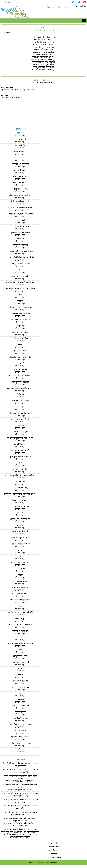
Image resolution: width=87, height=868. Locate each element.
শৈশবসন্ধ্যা (20, 637)
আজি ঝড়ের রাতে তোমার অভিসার (20, 413)
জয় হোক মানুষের (20, 766)
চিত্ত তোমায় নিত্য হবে (20, 731)
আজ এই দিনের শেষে (20, 444)
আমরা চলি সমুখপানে (20, 351)
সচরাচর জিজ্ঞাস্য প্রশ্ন (54, 850)
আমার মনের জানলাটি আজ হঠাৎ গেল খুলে (20, 388)
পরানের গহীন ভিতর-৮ (10, 812)
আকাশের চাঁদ (20, 326)
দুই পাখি (20, 158)
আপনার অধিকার (54, 847)
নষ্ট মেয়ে (7, 830)
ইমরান (25, 812)
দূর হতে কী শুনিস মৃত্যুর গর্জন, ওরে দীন (20, 438)
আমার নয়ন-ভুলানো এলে (20, 587)
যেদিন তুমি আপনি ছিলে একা (20, 264)
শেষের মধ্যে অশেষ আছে (20, 332)
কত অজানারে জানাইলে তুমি (20, 450)
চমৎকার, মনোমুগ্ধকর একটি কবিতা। (20, 790)
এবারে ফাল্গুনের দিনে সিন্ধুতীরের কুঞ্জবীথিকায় (20, 475)
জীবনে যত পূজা (20, 619)
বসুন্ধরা (20, 407)
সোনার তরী (50, 30)
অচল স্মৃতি (20, 550)
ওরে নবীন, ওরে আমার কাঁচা (20, 164)
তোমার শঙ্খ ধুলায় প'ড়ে (20, 488)
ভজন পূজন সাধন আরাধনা (20, 401)
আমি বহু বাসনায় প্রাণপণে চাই (20, 544)
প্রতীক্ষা (20, 345)
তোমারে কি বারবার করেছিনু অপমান (20, 357)
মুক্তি (20, 270)
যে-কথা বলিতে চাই (20, 170)
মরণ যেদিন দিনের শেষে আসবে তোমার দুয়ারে (20, 289)
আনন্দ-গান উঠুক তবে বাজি (20, 538)
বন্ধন (20, 693)
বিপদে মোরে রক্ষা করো (20, 152)
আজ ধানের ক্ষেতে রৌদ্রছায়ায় (20, 313)
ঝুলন (20, 650)
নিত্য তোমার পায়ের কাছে (20, 594)
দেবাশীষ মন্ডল (21, 830)
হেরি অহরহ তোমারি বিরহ (20, 338)
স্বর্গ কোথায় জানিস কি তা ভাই (20, 563)
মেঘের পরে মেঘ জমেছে (20, 189)
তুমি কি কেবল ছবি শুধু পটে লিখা (20, 201)
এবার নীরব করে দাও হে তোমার (20, 724)
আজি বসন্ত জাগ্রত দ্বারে (20, 176)
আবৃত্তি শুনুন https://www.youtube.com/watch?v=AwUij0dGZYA (20, 825)
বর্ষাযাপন (20, 301)
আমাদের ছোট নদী (20, 139)
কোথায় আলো (20, 569)
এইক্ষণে (20, 295)
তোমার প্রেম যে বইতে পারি (20, 681)
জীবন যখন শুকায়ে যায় (20, 245)
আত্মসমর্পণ (20, 426)
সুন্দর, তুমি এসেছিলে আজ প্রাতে (20, 457)
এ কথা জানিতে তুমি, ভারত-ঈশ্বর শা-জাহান (20, 282)
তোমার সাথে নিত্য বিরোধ (20, 706)
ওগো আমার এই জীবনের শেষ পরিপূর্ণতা (20, 251)
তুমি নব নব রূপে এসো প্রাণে (20, 500)
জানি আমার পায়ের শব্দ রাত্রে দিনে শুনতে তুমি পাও (20, 494)
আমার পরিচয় (8, 776)
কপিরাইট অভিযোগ (54, 858)
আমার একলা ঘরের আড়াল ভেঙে (20, 743)
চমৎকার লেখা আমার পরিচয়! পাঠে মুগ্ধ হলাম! (20, 781)
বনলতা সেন (5, 770)
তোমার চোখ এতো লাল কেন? (13, 818)
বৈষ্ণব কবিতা (20, 482)
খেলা (20, 556)
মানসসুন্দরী (20, 363)
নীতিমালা (54, 854)
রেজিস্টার (83, 6)
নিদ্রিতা (20, 575)
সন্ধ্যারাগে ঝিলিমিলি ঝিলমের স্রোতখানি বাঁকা (20, 257)
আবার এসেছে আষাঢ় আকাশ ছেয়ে (20, 195)
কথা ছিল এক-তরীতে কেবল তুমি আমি (20, 612)
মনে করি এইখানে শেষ (20, 718)
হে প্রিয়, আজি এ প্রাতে (20, 656)
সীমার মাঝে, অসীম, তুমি (20, 531)
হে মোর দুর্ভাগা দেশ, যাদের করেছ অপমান (20, 214)
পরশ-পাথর (20, 239)
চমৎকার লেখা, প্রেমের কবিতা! (20, 772)
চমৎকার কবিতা (20, 802)
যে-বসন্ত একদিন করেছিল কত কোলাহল (20, 643)
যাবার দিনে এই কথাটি (20, 469)
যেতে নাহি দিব (20, 145)
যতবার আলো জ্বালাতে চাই (20, 662)
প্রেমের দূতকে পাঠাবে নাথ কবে (20, 226)
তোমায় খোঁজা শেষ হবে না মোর (20, 519)
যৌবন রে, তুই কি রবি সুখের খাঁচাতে (20, 307)
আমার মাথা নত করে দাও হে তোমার (20, 208)
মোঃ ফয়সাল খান (22, 793)
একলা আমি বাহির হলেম (20, 432)
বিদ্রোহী (6, 764)
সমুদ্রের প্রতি (20, 513)
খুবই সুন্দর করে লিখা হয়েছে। (20, 815)
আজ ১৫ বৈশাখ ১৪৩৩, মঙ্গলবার (9, 2)
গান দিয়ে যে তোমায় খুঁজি (20, 631)
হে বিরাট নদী (20, 700)
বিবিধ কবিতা (49, 80)
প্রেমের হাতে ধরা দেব (20, 370)
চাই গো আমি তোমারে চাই (20, 507)
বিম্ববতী (20, 675)
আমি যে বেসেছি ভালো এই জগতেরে (20, 376)
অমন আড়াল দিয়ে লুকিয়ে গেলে (20, 600)
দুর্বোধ (20, 668)
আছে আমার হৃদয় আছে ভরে (20, 687)
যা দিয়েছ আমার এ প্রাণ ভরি (20, 737)
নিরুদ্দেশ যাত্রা (20, 220)
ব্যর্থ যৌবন (20, 525)
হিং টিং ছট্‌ (20, 394)
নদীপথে (20, 749)
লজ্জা (20, 463)
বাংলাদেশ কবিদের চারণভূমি (20, 796)
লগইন (76, 6)
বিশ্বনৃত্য (20, 606)
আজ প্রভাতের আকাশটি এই (20, 419)
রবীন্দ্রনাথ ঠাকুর (39, 30)
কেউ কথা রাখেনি (8, 785)
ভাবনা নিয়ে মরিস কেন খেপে (20, 276)
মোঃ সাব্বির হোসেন (22, 770)
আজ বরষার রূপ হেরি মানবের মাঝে (20, 625)
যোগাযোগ (54, 843)
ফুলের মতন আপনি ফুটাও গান (20, 320)
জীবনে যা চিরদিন (20, 712)
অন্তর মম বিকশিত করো (20, 183)
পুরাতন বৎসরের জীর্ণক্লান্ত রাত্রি (20, 233)
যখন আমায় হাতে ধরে (20, 581)
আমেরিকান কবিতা (21, 764)
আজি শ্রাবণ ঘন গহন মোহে (20, 382)
